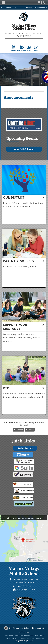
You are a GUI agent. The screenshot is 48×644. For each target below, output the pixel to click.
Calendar (13, 48)
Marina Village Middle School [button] (14, 82)
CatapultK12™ (20, 641)
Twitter (30, 430)
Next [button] (44, 68)
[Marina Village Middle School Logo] (24, 17)
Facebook (19, 430)
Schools (10, 7)
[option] (24, 70)
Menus (29, 48)
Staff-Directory (22, 48)
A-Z (24, 632)
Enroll (36, 48)
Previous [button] (4, 68)
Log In (31, 641)
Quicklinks (42, 7)
